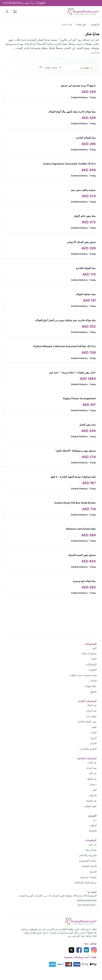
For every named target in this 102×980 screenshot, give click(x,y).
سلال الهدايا (91, 686)
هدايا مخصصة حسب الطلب (83, 675)
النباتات (93, 681)
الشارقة (93, 831)
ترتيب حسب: (51, 67)
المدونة (93, 871)
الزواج (94, 738)
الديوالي (93, 795)
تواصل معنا (91, 850)
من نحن (93, 844)
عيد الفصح (92, 801)
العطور (93, 691)
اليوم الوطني (90, 806)
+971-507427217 (87, 905)
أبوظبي (93, 825)
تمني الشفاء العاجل (87, 721)
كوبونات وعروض (88, 877)
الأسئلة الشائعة (89, 866)
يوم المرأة (92, 768)
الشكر (94, 732)
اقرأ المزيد (95, 53)
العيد (94, 790)
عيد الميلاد (92, 705)
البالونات (92, 670)
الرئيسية (95, 24)
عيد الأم (93, 773)
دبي (95, 820)
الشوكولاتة (91, 664)
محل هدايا (81, 24)
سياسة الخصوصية (88, 861)
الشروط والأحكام (88, 855)
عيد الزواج (92, 711)
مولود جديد (91, 716)
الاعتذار (93, 743)
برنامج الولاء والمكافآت (85, 882)
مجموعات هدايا (89, 653)
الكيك (94, 659)
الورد (94, 648)
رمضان (93, 784)
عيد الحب (92, 762)
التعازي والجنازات (88, 749)
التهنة (94, 727)
